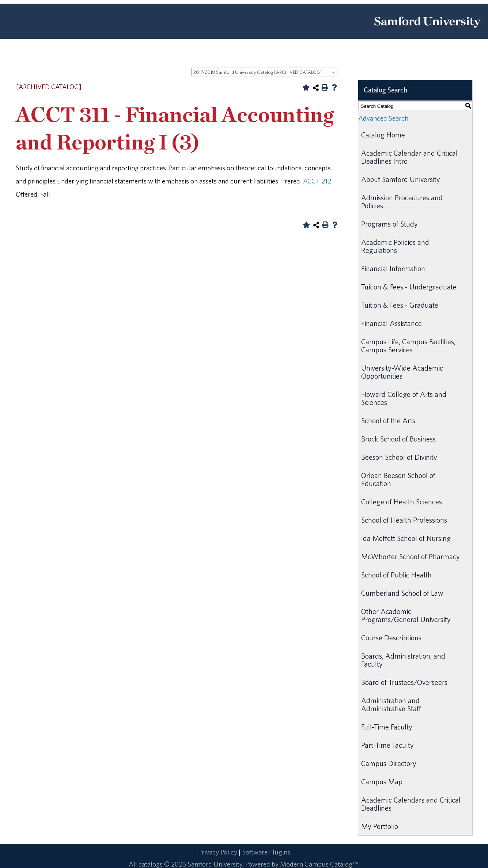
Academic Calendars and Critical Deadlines (411, 804)
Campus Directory (389, 763)
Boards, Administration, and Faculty (403, 660)
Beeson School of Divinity (399, 457)
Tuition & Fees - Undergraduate (409, 287)
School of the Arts (388, 420)
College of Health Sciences (402, 502)
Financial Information (393, 268)
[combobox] (264, 72)
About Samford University (401, 179)
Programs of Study (389, 224)
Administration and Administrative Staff (391, 704)
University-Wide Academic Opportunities (402, 372)
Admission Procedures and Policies (402, 202)
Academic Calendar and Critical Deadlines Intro (409, 157)
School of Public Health (396, 575)
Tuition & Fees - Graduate (400, 305)
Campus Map (382, 782)
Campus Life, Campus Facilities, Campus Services (408, 346)
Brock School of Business (398, 439)
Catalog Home (383, 135)
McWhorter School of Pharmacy (411, 556)
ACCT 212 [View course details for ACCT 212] (317, 181)
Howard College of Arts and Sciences (404, 398)
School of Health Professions (404, 520)
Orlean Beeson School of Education (398, 479)
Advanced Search (383, 118)
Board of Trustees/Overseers (404, 682)
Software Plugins (266, 852)
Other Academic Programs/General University (406, 615)
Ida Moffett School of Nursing (406, 538)
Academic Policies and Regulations (395, 246)
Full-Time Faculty (387, 727)
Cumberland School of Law (402, 593)
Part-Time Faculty (387, 745)
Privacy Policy (218, 852)
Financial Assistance (391, 323)
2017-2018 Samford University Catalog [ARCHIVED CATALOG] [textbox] (258, 72)
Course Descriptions (391, 638)
